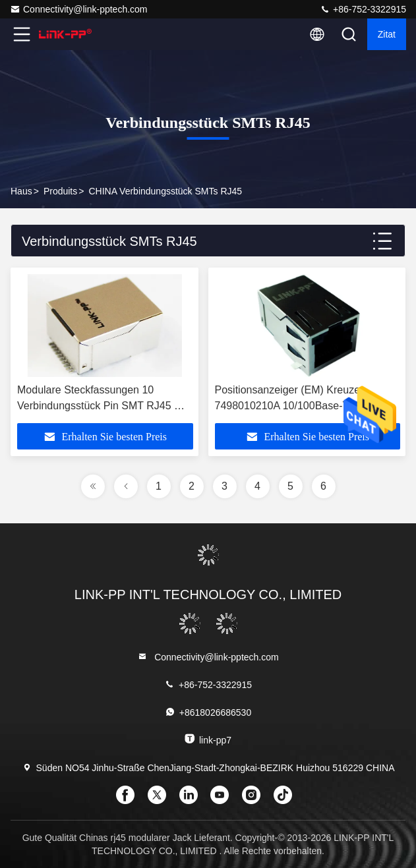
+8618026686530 (208, 712)
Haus (21, 191)
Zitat (387, 34)
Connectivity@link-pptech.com (79, 9)
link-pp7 (208, 739)
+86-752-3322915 (363, 9)
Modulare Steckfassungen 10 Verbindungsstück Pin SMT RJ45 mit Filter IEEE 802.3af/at (103, 406)
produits (60, 191)
